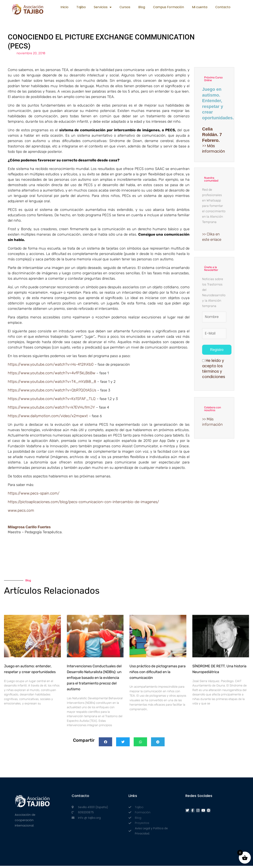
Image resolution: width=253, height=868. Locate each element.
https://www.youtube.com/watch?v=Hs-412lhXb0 (51, 365)
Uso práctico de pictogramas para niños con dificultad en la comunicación (158, 674)
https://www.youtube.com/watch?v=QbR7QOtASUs (52, 391)
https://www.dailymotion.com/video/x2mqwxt (48, 417)
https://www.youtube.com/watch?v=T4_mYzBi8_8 (52, 382)
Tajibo (81, 7)
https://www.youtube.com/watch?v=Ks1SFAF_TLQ (52, 400)
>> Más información (213, 149)
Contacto (223, 7)
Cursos (125, 7)
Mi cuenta (200, 7)
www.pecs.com (21, 513)
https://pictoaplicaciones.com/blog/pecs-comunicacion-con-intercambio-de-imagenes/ (83, 504)
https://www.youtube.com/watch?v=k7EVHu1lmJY (51, 409)
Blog (142, 7)
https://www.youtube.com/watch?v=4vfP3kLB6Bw (52, 374)
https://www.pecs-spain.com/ (34, 495)
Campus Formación (169, 7)
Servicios (103, 7)
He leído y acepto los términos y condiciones (214, 370)
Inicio (64, 7)
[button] (106, 744)
